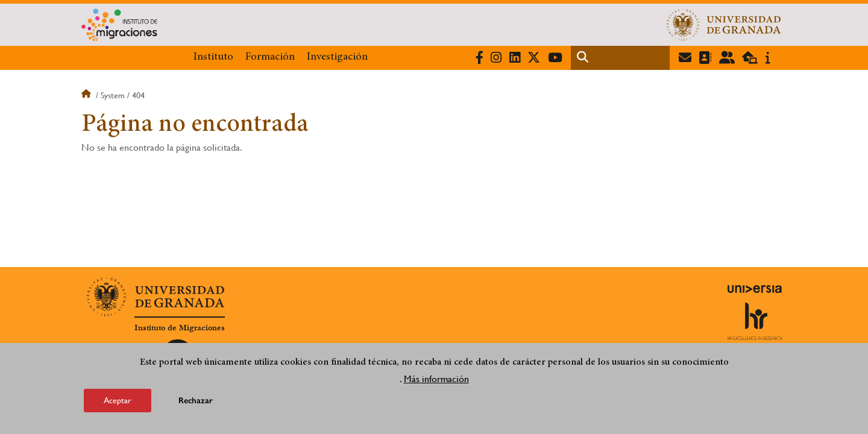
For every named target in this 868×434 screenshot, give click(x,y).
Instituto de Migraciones (180, 328)
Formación (270, 57)
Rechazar (196, 403)
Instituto (213, 57)
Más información (436, 381)
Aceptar (118, 403)
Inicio (87, 95)
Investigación (337, 57)
